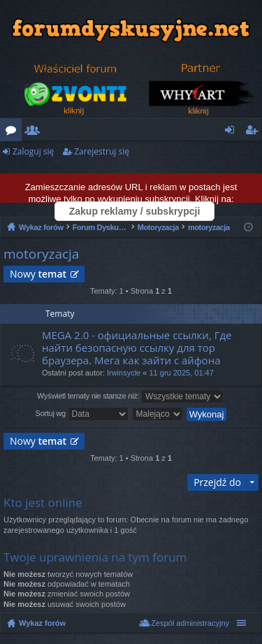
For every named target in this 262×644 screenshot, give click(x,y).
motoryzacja (41, 254)
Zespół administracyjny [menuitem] (190, 623)
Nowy (38, 274)
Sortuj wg (82, 414)
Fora (14, 132)
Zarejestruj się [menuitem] (255, 132)
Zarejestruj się (102, 151)
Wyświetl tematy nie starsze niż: (130, 396)
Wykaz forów (42, 623)
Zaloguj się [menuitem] (232, 132)
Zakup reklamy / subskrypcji (135, 211)
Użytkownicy (35, 132)
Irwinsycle (124, 373)
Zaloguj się (33, 151)
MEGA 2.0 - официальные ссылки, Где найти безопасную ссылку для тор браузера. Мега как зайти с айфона (137, 348)
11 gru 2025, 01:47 (181, 373)
